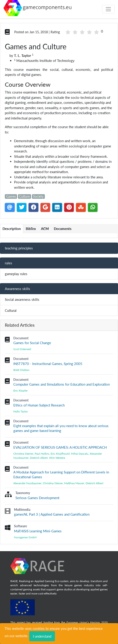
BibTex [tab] (31, 229)
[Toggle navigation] (108, 9)
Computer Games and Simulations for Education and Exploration (62, 384)
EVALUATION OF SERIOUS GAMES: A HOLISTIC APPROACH (60, 447)
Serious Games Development (37, 498)
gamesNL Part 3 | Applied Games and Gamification (52, 514)
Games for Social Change (32, 343)
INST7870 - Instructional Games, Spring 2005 (48, 364)
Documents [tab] (63, 229)
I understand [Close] (42, 636)
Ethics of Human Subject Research (39, 405)
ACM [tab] (45, 229)
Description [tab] (12, 229)
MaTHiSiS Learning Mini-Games (38, 531)
